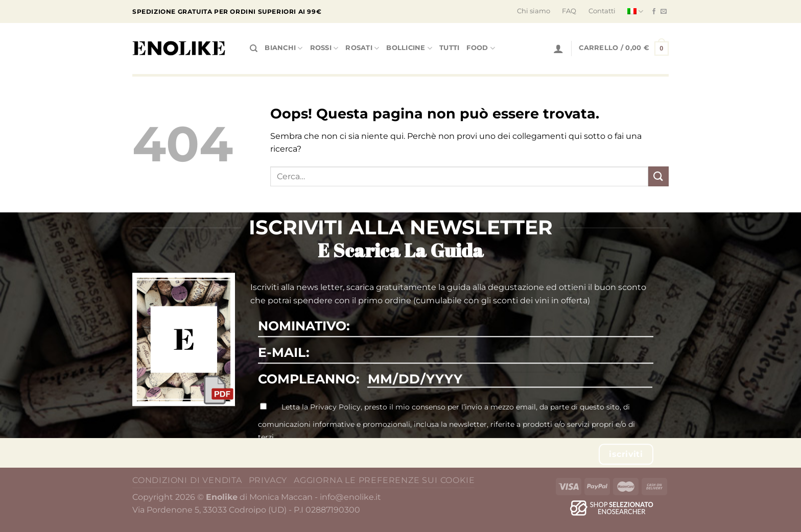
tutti (449, 48)
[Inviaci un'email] (664, 12)
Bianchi (284, 48)
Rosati (362, 48)
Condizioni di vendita (187, 480)
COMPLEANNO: (309, 379)
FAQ (569, 11)
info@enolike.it (350, 497)
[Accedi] (558, 49)
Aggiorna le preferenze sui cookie (384, 480)
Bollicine (409, 48)
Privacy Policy (335, 407)
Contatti (602, 11)
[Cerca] (254, 49)
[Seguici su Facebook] (654, 12)
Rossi (324, 48)
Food (480, 48)
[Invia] (658, 176)
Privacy (268, 480)
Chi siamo (534, 11)
